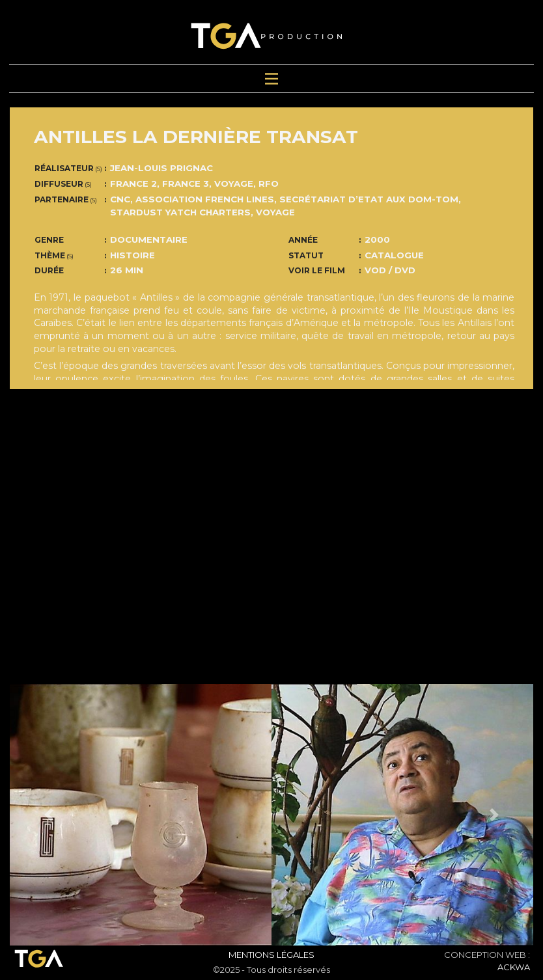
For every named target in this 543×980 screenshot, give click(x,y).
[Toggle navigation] (271, 79)
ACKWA (514, 967)
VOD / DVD (390, 270)
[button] (49, 815)
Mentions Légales (271, 955)
